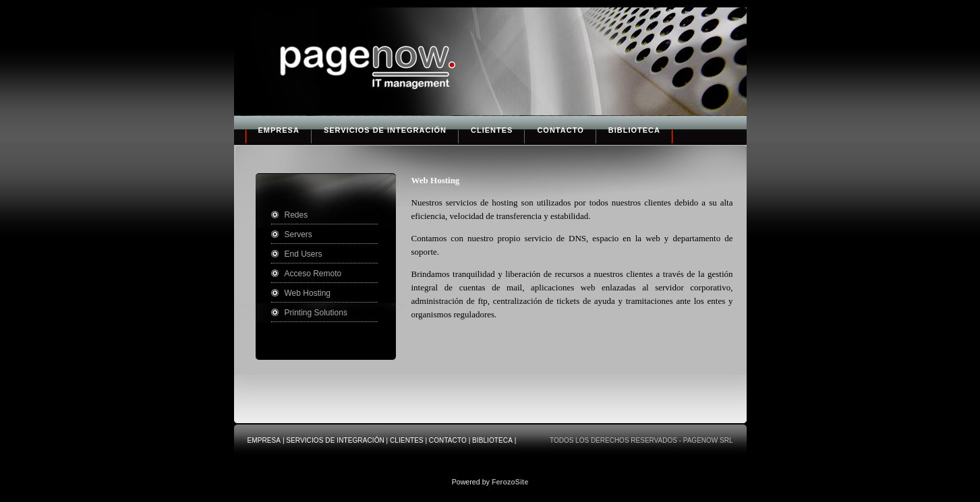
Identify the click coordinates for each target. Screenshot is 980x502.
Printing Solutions (316, 313)
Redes (296, 215)
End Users (304, 254)
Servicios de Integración (385, 130)
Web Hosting (308, 293)
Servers (298, 234)
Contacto (560, 130)
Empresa (279, 130)
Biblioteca (634, 130)
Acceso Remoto (313, 274)
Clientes (492, 130)
